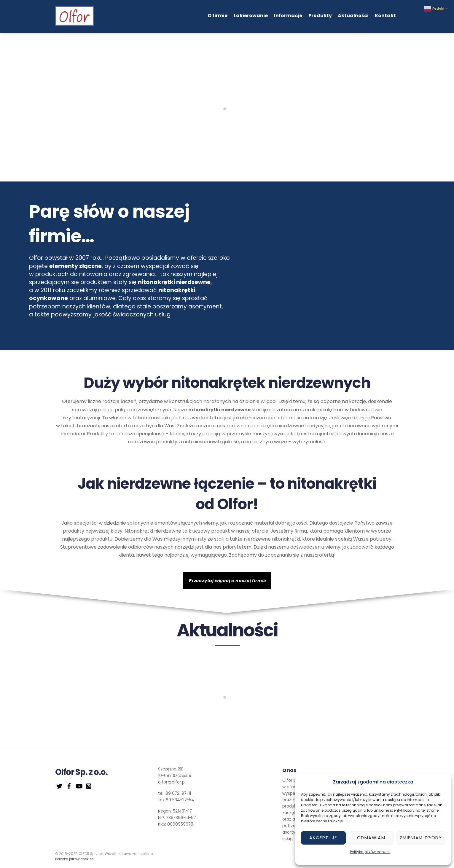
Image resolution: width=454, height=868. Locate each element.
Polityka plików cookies (370, 852)
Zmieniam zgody (421, 838)
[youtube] (79, 786)
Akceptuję (323, 838)
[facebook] (69, 786)
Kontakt (385, 16)
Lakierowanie (251, 16)
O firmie (218, 16)
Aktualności (353, 16)
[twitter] (59, 786)
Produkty (320, 16)
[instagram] (89, 786)
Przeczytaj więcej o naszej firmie (228, 581)
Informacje (288, 16)
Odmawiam (371, 838)
